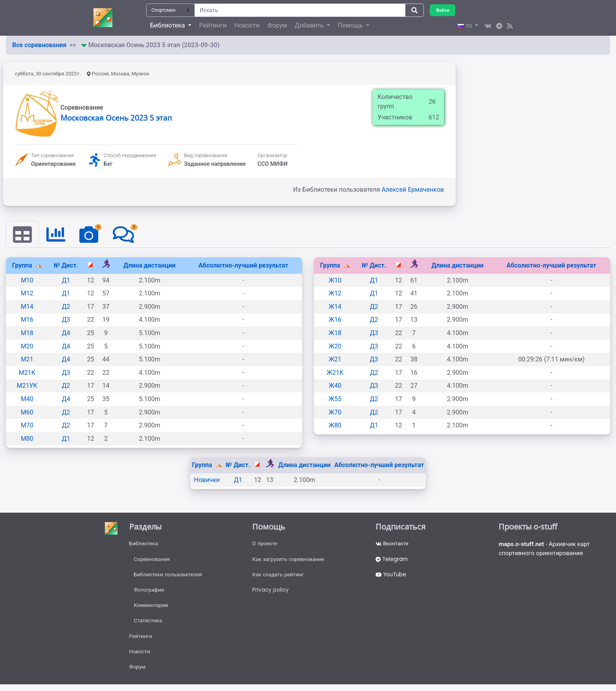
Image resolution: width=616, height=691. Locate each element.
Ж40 (335, 386)
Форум (277, 25)
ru (466, 25)
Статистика (149, 625)
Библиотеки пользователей (170, 577)
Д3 (66, 320)
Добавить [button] (310, 25)
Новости (247, 25)
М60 (27, 412)
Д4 (66, 333)
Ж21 (335, 360)
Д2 (66, 307)
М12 (27, 294)
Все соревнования (39, 45)
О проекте (265, 544)
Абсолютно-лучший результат (243, 266)
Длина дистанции (149, 266)
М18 (27, 333)
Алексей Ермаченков (413, 190)
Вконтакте (393, 544)
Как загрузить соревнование (290, 561)
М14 (27, 307)
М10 (27, 281)
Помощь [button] (351, 25)
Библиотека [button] (168, 25)
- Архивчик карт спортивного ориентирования (546, 550)
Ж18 (335, 333)
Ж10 (335, 281)
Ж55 (335, 399)
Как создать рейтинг (279, 577)
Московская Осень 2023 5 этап (116, 118)
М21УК (27, 386)
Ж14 (335, 307)
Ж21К (335, 373)
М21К (27, 373)
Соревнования (153, 561)
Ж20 (335, 346)
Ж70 (335, 412)
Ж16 (335, 320)
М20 (27, 346)
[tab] (23, 235)
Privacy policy (271, 593)
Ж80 (335, 426)
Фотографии (150, 593)
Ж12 (335, 294)
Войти (443, 10)
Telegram (392, 561)
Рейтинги (213, 25)
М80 (27, 439)
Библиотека (144, 544)
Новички (207, 480)
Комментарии (152, 609)
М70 (27, 426)
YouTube (392, 577)
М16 (27, 320)
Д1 (66, 281)
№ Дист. (66, 266)
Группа (23, 266)
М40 (27, 399)
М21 (27, 360)
